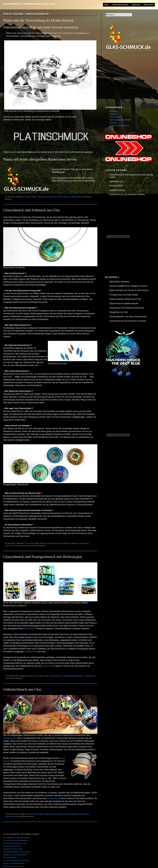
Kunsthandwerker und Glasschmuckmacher (128, 317)
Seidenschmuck (116, 181)
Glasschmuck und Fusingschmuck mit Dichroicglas (43, 557)
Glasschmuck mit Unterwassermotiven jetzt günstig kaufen (131, 176)
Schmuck (28, 197)
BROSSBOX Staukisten (120, 282)
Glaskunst (114, 114)
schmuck (66, 197)
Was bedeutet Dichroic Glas (13, 849)
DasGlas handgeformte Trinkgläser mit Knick (128, 286)
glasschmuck (84, 543)
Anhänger (43, 543)
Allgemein (114, 111)
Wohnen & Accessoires (119, 126)
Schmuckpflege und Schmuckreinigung (16, 837)
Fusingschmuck (66, 543)
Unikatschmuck (76, 197)
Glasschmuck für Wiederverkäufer (124, 304)
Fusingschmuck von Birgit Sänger (124, 295)
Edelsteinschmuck (117, 190)
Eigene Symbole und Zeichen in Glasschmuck (129, 290)
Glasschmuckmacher (121, 5)
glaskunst (75, 543)
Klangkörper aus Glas (119, 312)
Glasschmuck (29, 543)
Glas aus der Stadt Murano (12, 846)
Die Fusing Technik (10, 858)
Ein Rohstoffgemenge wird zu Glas (15, 843)
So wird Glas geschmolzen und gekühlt (16, 860)
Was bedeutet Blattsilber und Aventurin (16, 852)
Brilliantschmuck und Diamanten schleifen (127, 195)
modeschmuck (52, 197)
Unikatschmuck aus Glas (22, 689)
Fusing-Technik (48, 666)
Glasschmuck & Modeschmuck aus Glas (29, 4)
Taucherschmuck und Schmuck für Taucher (128, 321)
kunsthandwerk (73, 814)
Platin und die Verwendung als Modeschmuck (38, 20)
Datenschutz (149, 5)
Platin (60, 197)
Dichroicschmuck (53, 543)
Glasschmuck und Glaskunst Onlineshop (127, 308)
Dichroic (46, 676)
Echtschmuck (41, 197)
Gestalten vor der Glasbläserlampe (15, 855)
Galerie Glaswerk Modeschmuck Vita (125, 299)
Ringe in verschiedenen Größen (14, 863)
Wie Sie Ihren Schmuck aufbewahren (16, 840)
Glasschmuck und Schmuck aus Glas (32, 210)
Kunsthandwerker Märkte (120, 120)
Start (106, 5)
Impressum (136, 5)
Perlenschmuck (116, 186)
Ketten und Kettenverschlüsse (13, 866)
